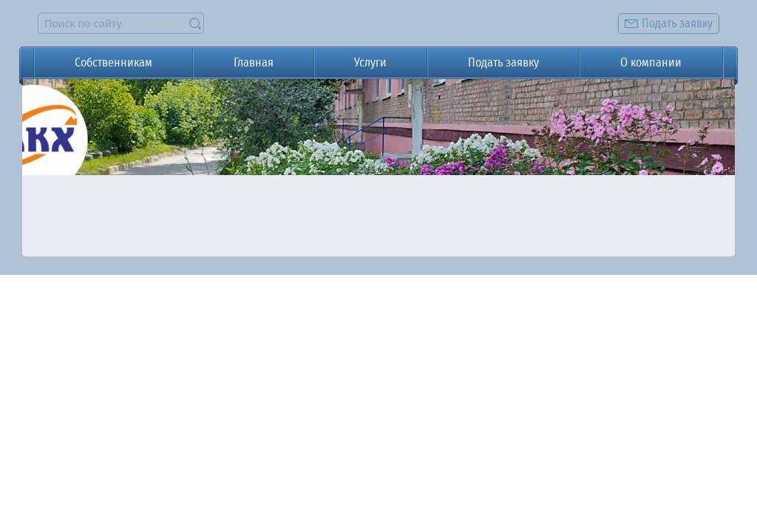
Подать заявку (503, 62)
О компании (651, 62)
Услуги (370, 62)
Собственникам (113, 62)
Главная (254, 62)
